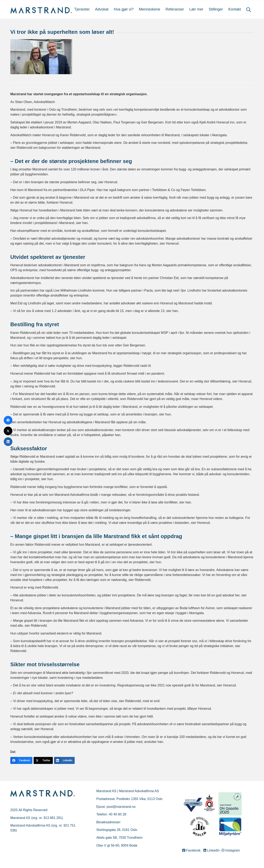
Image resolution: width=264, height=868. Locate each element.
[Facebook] (21, 760)
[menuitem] (82, 9)
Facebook (192, 850)
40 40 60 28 (117, 814)
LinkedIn (212, 850)
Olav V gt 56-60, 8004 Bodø (117, 845)
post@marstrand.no (121, 807)
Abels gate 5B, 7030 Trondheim (119, 838)
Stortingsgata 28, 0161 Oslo (117, 830)
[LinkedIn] (64, 760)
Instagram (231, 850)
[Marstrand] (41, 9)
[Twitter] (43, 760)
